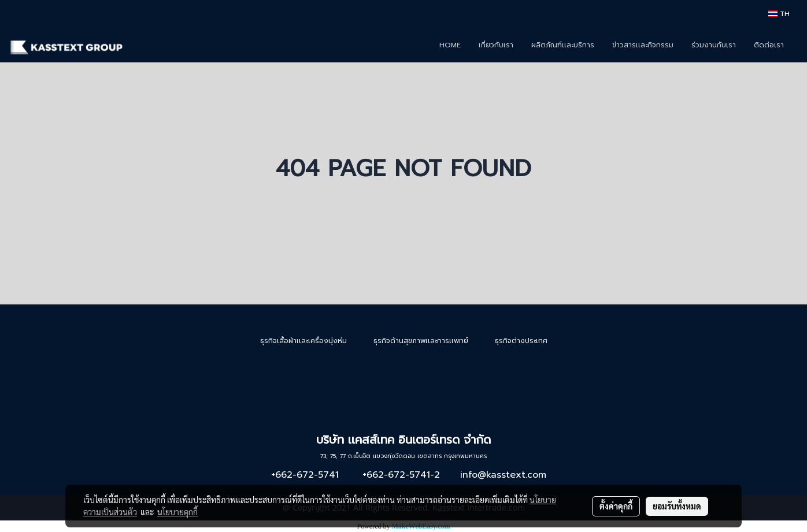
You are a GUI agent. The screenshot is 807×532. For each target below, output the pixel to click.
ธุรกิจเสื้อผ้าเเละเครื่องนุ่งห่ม (303, 341)
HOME (450, 45)
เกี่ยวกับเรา (496, 45)
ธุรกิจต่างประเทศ (521, 341)
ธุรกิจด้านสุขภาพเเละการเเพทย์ (421, 341)
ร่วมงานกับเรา (714, 45)
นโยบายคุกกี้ (177, 512)
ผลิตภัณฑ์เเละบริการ (563, 45)
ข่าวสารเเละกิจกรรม (643, 45)
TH (779, 14)
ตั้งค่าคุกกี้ (616, 506)
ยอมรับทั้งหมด (677, 506)
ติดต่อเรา (769, 45)
